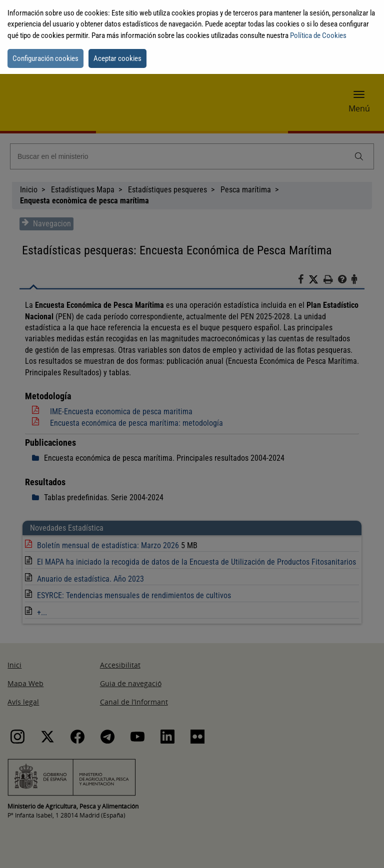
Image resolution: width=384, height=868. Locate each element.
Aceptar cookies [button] (117, 58)
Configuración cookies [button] (45, 58)
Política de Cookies (318, 35)
